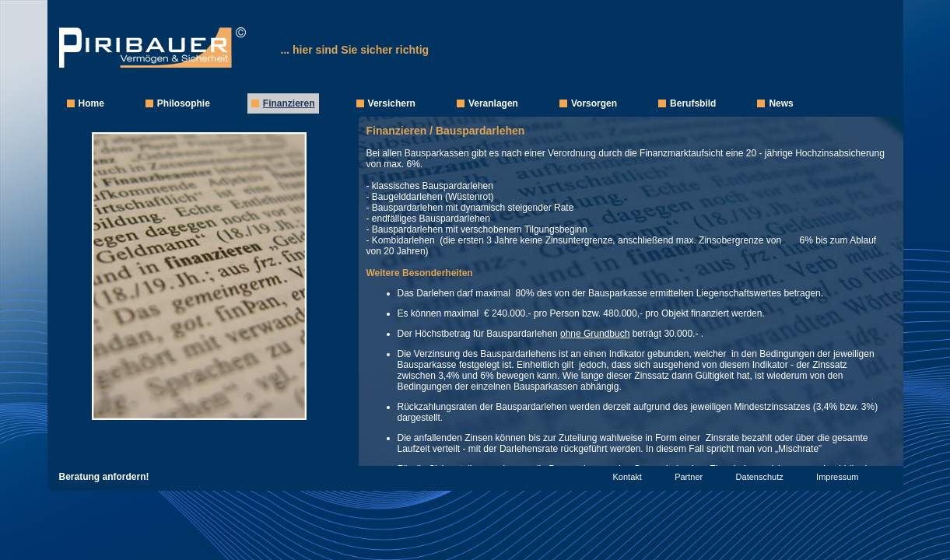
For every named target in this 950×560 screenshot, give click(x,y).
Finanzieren (289, 103)
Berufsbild (693, 103)
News (781, 103)
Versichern (392, 103)
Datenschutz (760, 477)
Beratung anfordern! (104, 477)
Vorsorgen (594, 103)
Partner (689, 477)
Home (91, 103)
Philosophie (184, 103)
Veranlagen (493, 103)
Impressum (837, 477)
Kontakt (627, 477)
